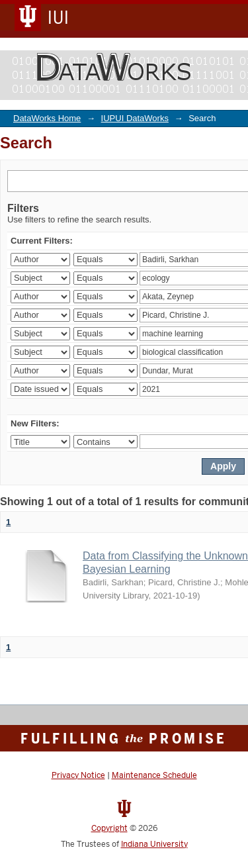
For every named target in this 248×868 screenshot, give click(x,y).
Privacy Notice (78, 775)
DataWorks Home (47, 118)
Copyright (109, 828)
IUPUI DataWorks (135, 118)
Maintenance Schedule (154, 775)
